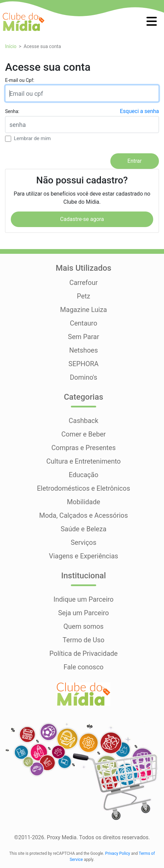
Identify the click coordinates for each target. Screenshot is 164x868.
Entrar (135, 161)
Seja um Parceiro (84, 613)
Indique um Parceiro (83, 599)
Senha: (12, 111)
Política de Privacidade (83, 653)
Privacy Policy (118, 853)
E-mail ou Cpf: (20, 80)
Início (11, 46)
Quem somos (84, 626)
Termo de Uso (84, 640)
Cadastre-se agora (82, 219)
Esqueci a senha (139, 111)
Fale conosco (84, 667)
